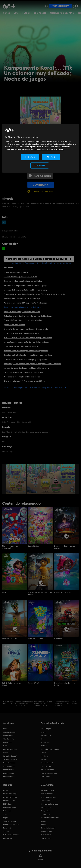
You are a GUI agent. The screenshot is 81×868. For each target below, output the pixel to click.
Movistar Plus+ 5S (47, 807)
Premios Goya (46, 766)
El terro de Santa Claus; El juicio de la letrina (23, 320)
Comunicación (46, 835)
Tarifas (43, 821)
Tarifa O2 (44, 825)
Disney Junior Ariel (62, 592)
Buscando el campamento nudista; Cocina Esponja (25, 285)
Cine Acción (8, 742)
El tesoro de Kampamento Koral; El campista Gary (25, 290)
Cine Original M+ (9, 732)
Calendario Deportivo (11, 835)
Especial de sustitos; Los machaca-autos (21, 346)
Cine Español (8, 736)
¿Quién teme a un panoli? (14, 325)
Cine (16, 13)
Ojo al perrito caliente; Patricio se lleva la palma (24, 372)
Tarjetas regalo (46, 831)
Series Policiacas (9, 763)
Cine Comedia (9, 739)
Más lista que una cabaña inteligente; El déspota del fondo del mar (32, 364)
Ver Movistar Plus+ (47, 790)
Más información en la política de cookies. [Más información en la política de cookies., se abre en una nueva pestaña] (47, 149)
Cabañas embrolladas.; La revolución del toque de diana (28, 355)
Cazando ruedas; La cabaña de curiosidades (23, 281)
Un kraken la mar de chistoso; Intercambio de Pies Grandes (29, 316)
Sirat (42, 739)
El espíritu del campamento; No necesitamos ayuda (26, 329)
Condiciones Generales (49, 804)
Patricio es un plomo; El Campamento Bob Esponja (25, 303)
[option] (17, 479)
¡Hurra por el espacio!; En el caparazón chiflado (24, 381)
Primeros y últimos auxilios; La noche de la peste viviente (28, 338)
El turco (43, 753)
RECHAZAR (30, 157)
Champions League (10, 794)
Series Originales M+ (11, 756)
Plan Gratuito (45, 814)
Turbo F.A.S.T (33, 683)
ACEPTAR (51, 157)
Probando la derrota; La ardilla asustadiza (22, 377)
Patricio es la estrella (37, 639)
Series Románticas (10, 759)
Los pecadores (46, 736)
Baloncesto (40, 13)
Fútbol (26, 13)
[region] (40, 148)
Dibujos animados (47, 770)
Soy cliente (40, 176)
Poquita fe (44, 756)
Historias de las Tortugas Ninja (65, 684)
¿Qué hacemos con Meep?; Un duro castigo (22, 298)
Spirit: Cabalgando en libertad (12, 684)
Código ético (45, 811)
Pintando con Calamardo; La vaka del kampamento (26, 351)
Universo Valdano (10, 807)
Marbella (44, 759)
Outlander (44, 746)
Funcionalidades (47, 794)
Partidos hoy (8, 838)
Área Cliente (45, 801)
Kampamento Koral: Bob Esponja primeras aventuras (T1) (39, 259)
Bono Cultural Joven (48, 797)
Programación (46, 838)
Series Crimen (8, 770)
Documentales (9, 773)
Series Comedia (9, 766)
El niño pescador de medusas (16, 272)
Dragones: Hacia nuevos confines (65, 547)
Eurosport (7, 828)
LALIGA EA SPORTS (10, 797)
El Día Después (9, 804)
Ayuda (40, 857)
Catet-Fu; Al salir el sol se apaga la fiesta (21, 333)
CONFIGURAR (40, 165)
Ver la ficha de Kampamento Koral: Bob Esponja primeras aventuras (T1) (35, 387)
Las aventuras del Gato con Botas (40, 593)
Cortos (6, 746)
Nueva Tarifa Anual (48, 828)
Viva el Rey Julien (10, 639)
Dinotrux (58, 639)
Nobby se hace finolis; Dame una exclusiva (22, 312)
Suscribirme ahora (60, 6)
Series (7, 13)
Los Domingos (46, 729)
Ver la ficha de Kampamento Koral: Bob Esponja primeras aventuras (41, 263)
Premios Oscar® (47, 763)
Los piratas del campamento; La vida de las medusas (26, 342)
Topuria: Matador (10, 821)
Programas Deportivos (49, 773)
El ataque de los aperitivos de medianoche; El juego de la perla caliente (34, 294)
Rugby (5, 818)
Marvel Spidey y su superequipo (10, 547)
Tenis (5, 814)
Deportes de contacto (11, 825)
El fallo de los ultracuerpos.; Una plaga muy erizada (26, 359)
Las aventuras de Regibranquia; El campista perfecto (26, 368)
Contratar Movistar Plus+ (50, 818)
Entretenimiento (9, 777)
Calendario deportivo (62, 13)
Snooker (6, 831)
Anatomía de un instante (50, 749)
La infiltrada (45, 742)
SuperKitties (33, 546)
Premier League (9, 801)
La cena (44, 732)
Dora (4, 592)
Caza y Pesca (45, 777)
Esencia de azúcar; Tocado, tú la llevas (20, 277)
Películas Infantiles (10, 749)
